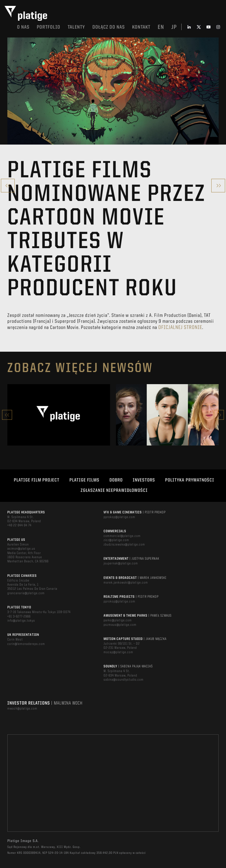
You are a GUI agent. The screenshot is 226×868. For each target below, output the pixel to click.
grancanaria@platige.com (26, 593)
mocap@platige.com (118, 652)
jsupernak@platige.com (121, 564)
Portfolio (49, 27)
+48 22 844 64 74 (19, 525)
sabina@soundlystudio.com (124, 680)
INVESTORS (144, 480)
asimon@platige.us (21, 549)
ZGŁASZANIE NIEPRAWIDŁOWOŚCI (114, 491)
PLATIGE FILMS (84, 480)
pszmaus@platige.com (120, 625)
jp (174, 27)
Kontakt (141, 27)
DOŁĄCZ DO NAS (109, 27)
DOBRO (116, 480)
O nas (23, 27)
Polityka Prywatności (190, 480)
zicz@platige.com (116, 540)
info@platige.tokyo (21, 621)
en (161, 27)
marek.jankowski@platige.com (126, 583)
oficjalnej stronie (180, 327)
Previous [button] (7, 415)
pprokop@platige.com (119, 517)
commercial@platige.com (122, 536)
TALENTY (76, 27)
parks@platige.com (118, 620)
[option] (59, 415)
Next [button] (219, 415)
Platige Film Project (37, 480)
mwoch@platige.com (22, 709)
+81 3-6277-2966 (19, 617)
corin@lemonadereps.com (26, 644)
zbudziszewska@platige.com (124, 545)
